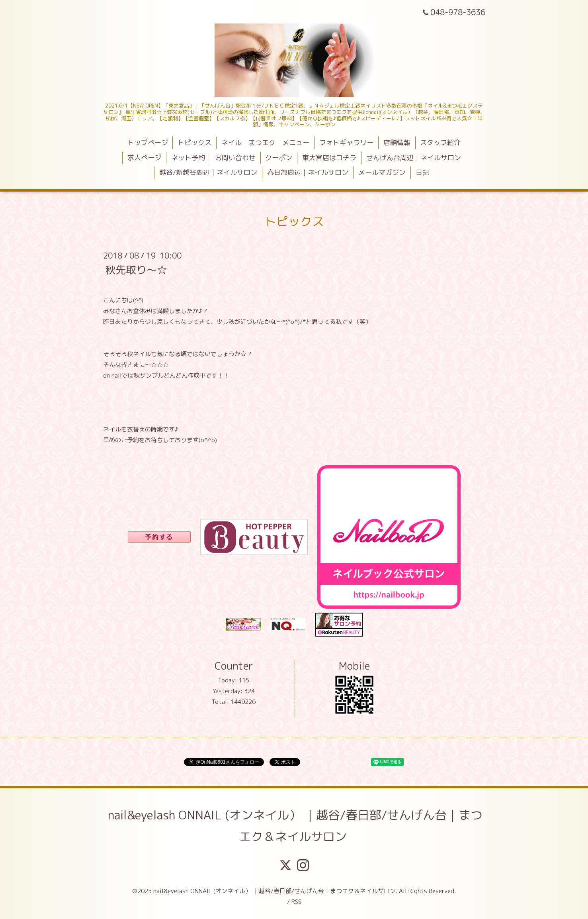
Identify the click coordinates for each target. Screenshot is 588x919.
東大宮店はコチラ (329, 158)
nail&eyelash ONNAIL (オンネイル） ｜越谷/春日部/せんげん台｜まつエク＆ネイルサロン (295, 826)
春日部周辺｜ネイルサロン (308, 172)
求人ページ (144, 158)
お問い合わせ (235, 158)
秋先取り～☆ (136, 269)
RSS (296, 902)
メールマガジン (382, 172)
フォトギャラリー (346, 142)
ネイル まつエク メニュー (265, 142)
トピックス (194, 142)
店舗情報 (397, 142)
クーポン (279, 158)
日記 (422, 172)
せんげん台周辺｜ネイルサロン (414, 158)
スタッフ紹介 (440, 142)
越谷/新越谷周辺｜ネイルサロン (208, 172)
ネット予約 (188, 158)
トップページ (148, 142)
